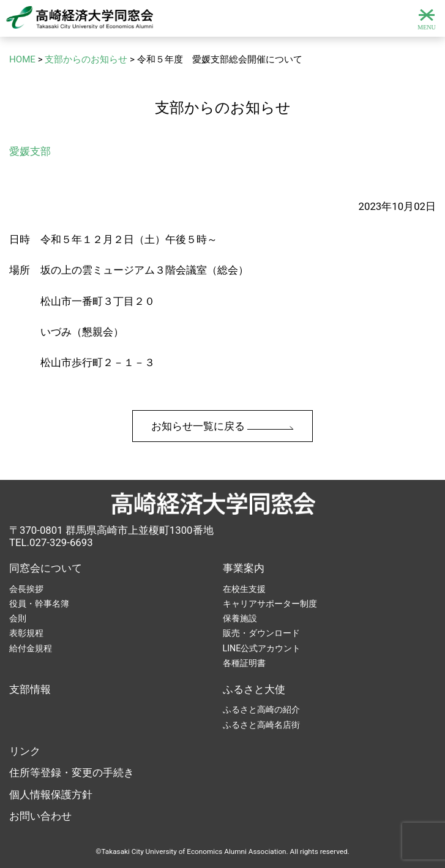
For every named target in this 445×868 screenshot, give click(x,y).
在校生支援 (244, 589)
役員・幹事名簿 (39, 604)
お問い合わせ (40, 816)
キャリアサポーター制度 (270, 604)
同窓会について (46, 568)
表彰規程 (26, 633)
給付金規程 (31, 648)
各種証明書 (244, 663)
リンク (25, 751)
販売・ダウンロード (261, 633)
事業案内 (244, 568)
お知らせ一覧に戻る (223, 426)
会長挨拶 (26, 589)
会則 (18, 618)
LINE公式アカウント (262, 648)
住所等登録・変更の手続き (72, 773)
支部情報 (30, 689)
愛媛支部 (30, 151)
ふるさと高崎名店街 (261, 725)
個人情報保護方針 (51, 795)
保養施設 (240, 618)
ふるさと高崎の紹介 (261, 709)
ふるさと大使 (254, 689)
